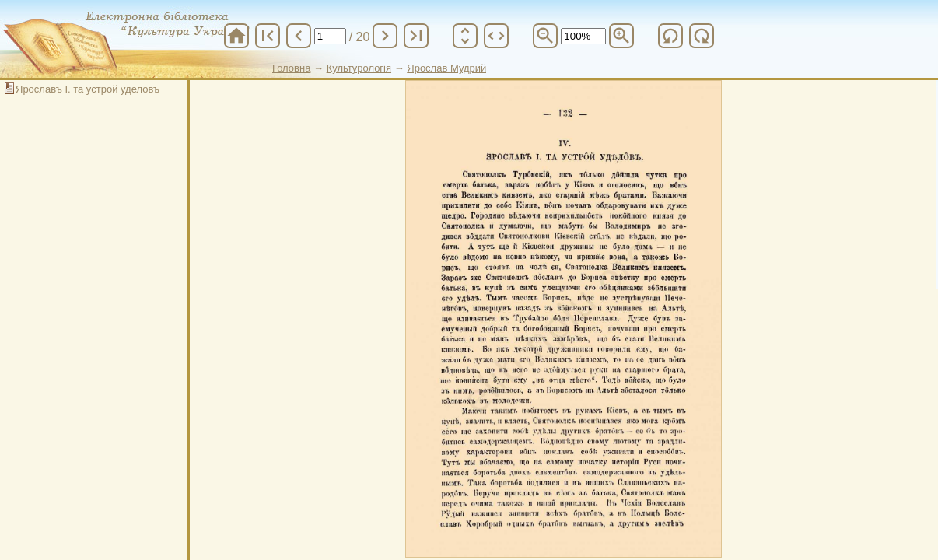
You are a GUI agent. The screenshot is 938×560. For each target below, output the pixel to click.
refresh (670, 36)
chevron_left (299, 36)
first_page (268, 36)
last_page (416, 36)
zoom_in (621, 36)
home (236, 36)
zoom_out (545, 36)
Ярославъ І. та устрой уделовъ (87, 89)
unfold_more (465, 36)
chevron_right (385, 36)
